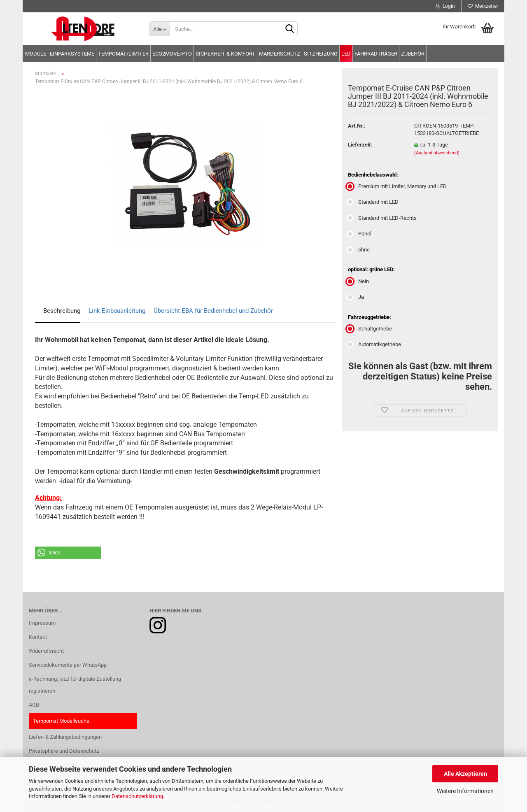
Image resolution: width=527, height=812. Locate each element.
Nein (358, 281)
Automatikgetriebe (374, 344)
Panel (360, 234)
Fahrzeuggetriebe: (370, 317)
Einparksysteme (72, 54)
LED (346, 54)
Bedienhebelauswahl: (373, 175)
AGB (34, 705)
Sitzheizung (321, 54)
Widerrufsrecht (46, 651)
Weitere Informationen (465, 791)
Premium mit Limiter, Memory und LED (397, 186)
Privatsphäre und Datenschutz (64, 751)
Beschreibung (62, 311)
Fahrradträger (376, 54)
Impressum (42, 623)
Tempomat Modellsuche (61, 721)
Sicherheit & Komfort (225, 54)
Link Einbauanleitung (117, 311)
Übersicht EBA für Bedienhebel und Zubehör (213, 311)
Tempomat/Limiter (123, 54)
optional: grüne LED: (371, 269)
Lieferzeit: (360, 145)
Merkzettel (483, 6)
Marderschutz (280, 54)
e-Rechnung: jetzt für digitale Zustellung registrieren (75, 685)
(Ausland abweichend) (437, 153)
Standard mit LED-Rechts (382, 218)
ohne (359, 250)
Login (445, 6)
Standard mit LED (373, 202)
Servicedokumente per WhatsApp (68, 665)
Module (36, 54)
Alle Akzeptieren (465, 774)
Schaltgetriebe (370, 329)
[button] (68, 553)
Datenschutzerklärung (137, 796)
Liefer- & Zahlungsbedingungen (65, 737)
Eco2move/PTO (172, 54)
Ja (356, 297)
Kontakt (38, 637)
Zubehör (413, 54)
